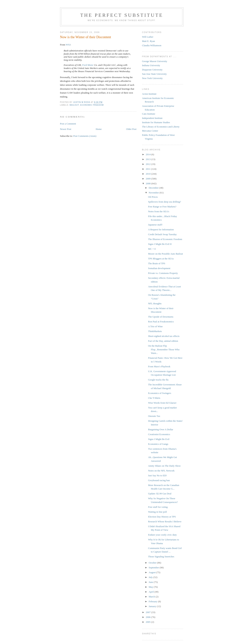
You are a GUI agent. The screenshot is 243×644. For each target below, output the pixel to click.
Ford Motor (88, 65)
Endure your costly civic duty (162, 535)
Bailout (74, 105)
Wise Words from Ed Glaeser (162, 403)
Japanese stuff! (155, 225)
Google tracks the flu (158, 380)
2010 (149, 174)
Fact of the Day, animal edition (163, 341)
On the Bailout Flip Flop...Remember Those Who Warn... (164, 349)
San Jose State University (155, 74)
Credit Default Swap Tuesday (162, 234)
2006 (149, 617)
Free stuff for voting (158, 507)
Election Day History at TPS (162, 517)
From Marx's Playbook (159, 366)
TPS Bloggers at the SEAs (161, 259)
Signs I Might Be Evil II (160, 244)
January (153, 606)
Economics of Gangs (158, 444)
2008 (149, 183)
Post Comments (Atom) (85, 136)
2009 (149, 179)
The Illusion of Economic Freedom (165, 239)
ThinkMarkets (155, 331)
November (154, 193)
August (152, 572)
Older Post (131, 129)
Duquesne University (152, 70)
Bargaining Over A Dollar (161, 429)
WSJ (68, 45)
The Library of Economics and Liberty (161, 127)
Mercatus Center (150, 131)
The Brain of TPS (157, 263)
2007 (149, 612)
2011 (149, 169)
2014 (149, 154)
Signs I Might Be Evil (159, 439)
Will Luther (148, 37)
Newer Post (66, 129)
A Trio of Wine (155, 326)
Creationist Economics (159, 434)
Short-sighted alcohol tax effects (164, 336)
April (152, 592)
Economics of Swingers (160, 393)
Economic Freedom (92, 105)
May (151, 587)
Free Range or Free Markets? (162, 207)
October (153, 563)
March (152, 597)
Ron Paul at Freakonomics (161, 322)
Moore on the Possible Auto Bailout (166, 254)
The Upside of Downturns (161, 317)
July (151, 577)
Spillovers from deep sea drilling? (164, 202)
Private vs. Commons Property (163, 273)
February (153, 601)
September (154, 568)
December (154, 188)
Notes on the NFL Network (161, 471)
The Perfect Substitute (122, 15)
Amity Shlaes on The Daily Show (164, 466)
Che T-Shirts (154, 398)
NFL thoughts (155, 303)
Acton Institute (149, 94)
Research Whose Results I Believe (165, 521)
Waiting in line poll (157, 512)
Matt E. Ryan (149, 41)
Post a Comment (68, 124)
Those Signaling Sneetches (161, 557)
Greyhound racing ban (159, 480)
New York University (152, 78)
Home (99, 129)
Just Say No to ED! (157, 475)
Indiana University (151, 65)
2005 (149, 622)
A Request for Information (161, 229)
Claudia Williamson (152, 45)
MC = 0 (152, 249)
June (151, 582)
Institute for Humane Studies (156, 122)
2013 (149, 159)
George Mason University (155, 61)
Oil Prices (153, 197)
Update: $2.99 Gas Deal (160, 494)
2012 (149, 164)
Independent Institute (152, 118)
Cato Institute (149, 114)
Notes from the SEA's (159, 211)
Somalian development (159, 268)
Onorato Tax (154, 416)
